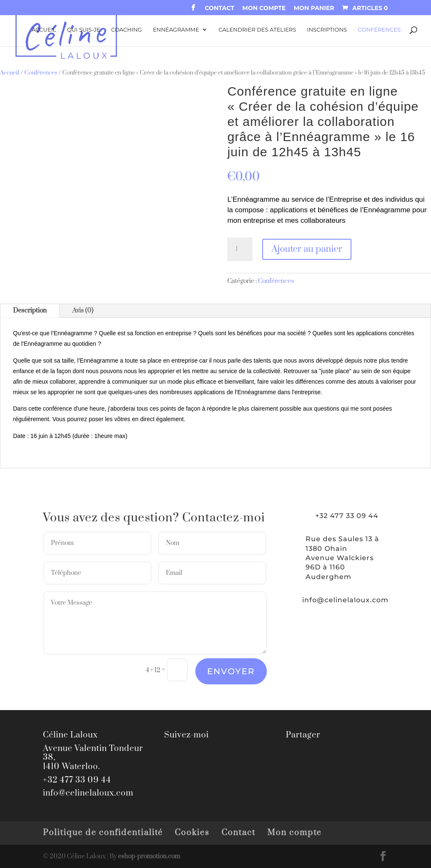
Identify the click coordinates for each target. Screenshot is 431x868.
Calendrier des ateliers (257, 30)
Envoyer (231, 671)
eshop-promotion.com (149, 856)
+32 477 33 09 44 (77, 780)
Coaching (126, 30)
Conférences (379, 30)
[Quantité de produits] (240, 249)
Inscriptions (327, 30)
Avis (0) (83, 311)
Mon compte (264, 8)
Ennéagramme (176, 30)
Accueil (44, 30)
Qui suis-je (84, 30)
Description (30, 311)
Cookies (192, 833)
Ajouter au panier (307, 249)
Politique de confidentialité (103, 833)
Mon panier (314, 8)
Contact (219, 8)
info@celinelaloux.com (345, 600)
